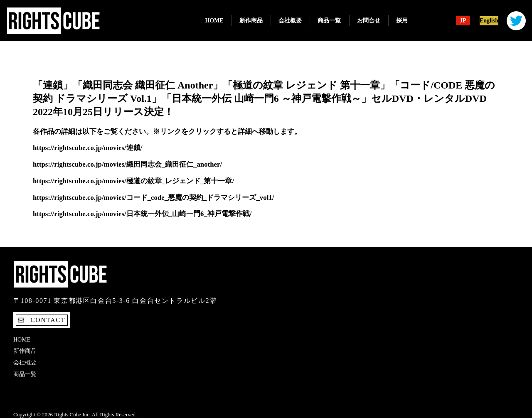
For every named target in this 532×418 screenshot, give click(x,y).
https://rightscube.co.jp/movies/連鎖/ (87, 148)
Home (214, 21)
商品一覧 (329, 21)
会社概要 (290, 21)
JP (463, 21)
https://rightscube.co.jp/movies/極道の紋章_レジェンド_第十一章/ (133, 181)
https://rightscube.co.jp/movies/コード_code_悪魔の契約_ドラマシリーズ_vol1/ (153, 198)
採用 (402, 21)
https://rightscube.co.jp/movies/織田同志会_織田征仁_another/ (127, 164)
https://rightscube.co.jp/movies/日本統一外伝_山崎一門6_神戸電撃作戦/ (142, 214)
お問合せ (369, 21)
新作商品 (251, 21)
